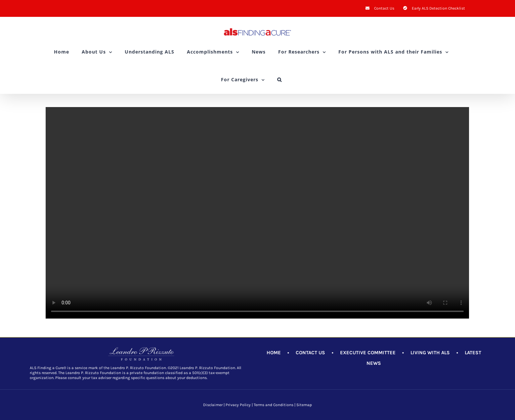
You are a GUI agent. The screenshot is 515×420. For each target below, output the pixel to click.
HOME (274, 353)
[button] (279, 80)
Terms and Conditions (274, 405)
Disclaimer (213, 405)
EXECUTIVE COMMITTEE (368, 353)
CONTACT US (310, 353)
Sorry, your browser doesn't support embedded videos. (257, 213)
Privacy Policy (238, 405)
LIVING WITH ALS (430, 353)
